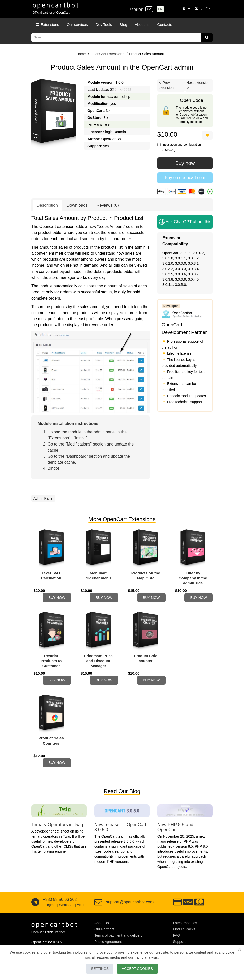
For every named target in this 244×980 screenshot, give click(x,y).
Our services (77, 25)
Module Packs (184, 938)
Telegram (50, 914)
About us (142, 25)
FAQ (177, 944)
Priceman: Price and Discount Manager (98, 664)
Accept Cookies (140, 969)
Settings (97, 969)
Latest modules (185, 932)
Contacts (165, 25)
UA (149, 9)
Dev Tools (104, 25)
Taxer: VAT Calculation (51, 575)
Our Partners (104, 938)
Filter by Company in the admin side (193, 578)
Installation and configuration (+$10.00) (179, 147)
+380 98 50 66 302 (60, 909)
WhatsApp (67, 914)
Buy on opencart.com (185, 178)
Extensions (47, 25)
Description (47, 205)
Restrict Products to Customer (51, 664)
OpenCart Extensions (107, 54)
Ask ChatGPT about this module (186, 222)
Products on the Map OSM (146, 575)
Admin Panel (43, 498)
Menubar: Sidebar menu (98, 575)
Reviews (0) (108, 205)
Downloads (77, 205)
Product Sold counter (146, 661)
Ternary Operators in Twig (57, 834)
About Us (102, 932)
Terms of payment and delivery (118, 944)
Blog (123, 25)
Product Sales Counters (51, 747)
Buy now (185, 163)
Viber (81, 914)
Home (81, 54)
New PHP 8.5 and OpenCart (175, 836)
